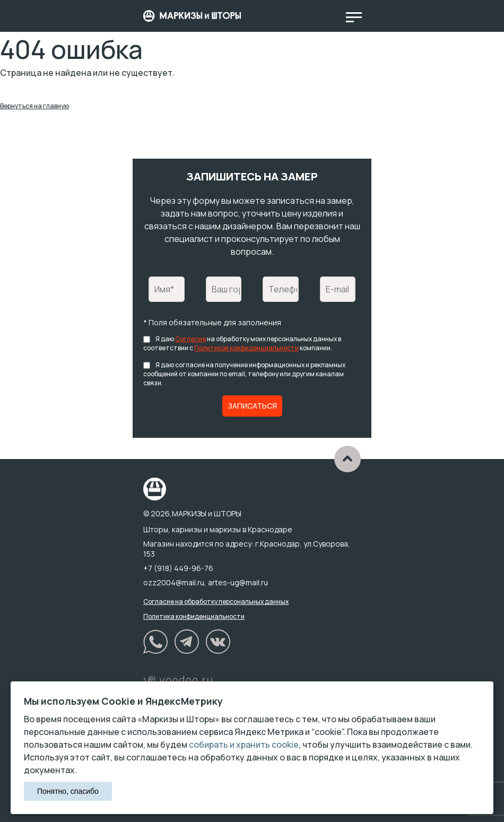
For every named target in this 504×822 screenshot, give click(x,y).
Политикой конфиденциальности (246, 348)
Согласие (190, 339)
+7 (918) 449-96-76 (178, 568)
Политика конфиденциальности (194, 616)
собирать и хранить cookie (244, 745)
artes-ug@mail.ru (238, 582)
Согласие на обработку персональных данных (216, 602)
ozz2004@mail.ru (174, 582)
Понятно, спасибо (68, 791)
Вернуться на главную (34, 106)
